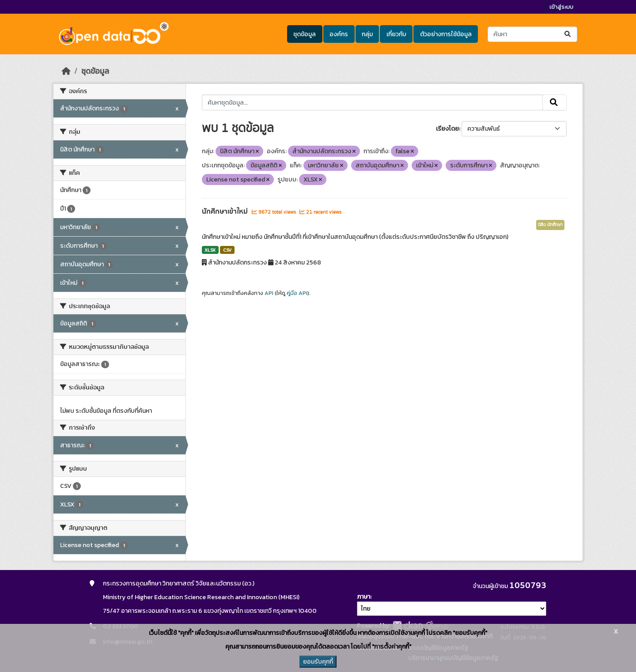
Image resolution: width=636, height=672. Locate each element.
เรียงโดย (447, 129)
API (269, 293)
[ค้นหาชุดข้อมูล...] (532, 34)
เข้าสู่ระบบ (561, 7)
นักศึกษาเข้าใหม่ (226, 211)
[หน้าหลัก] (66, 71)
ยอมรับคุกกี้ (318, 662)
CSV (227, 250)
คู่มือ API (297, 293)
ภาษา (363, 597)
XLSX (210, 250)
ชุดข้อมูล (305, 34)
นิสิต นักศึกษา (550, 225)
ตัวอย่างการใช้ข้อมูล (446, 34)
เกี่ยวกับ (396, 34)
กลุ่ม (367, 34)
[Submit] (568, 34)
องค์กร (339, 34)
